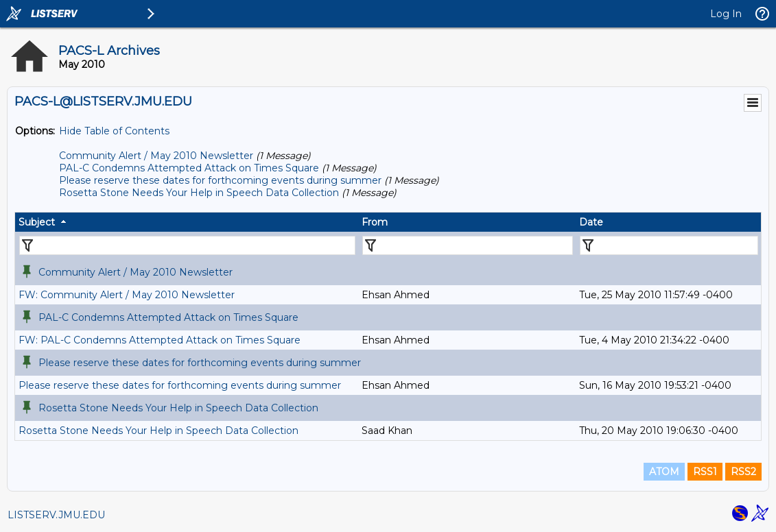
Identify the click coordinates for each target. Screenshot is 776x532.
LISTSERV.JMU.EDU (56, 515)
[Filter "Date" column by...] (669, 245)
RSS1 (705, 472)
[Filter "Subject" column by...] (187, 245)
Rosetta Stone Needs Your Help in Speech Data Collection (199, 193)
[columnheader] (187, 222)
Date (591, 222)
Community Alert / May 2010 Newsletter (156, 156)
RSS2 (743, 472)
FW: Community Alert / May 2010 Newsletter (127, 295)
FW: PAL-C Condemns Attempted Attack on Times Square (160, 340)
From (375, 222)
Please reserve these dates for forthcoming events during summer (220, 180)
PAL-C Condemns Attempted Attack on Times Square (189, 168)
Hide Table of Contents (114, 131)
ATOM (664, 472)
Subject (37, 222)
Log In (726, 14)
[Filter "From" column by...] (468, 245)
